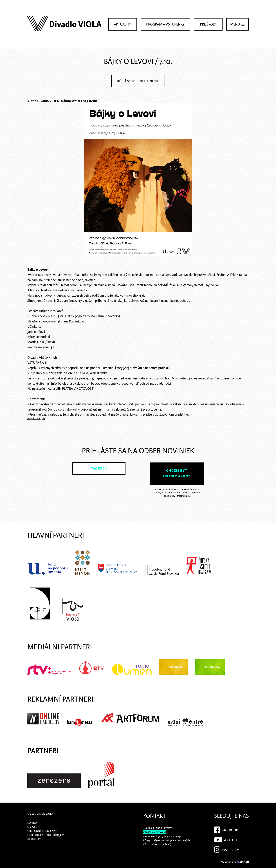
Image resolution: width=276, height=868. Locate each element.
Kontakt (33, 823)
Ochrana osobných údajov (46, 835)
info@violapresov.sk (155, 832)
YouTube (226, 839)
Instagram (227, 849)
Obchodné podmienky (42, 831)
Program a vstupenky (165, 24)
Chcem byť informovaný (177, 473)
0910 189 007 (155, 840)
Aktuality (123, 24)
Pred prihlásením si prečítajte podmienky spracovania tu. (182, 494)
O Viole (32, 827)
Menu (237, 24)
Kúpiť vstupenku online (138, 81)
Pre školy (208, 24)
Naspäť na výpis (36, 418)
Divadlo (45, 814)
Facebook (226, 829)
